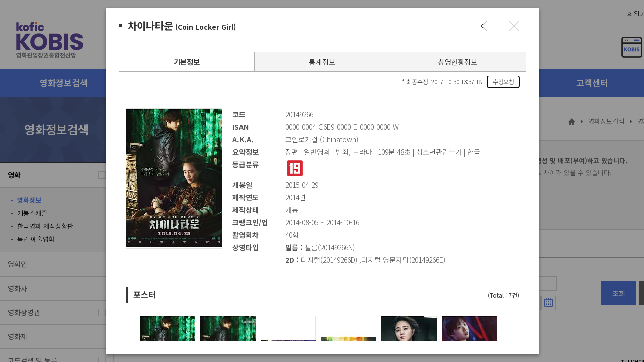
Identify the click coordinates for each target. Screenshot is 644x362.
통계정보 (321, 62)
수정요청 (503, 82)
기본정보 (186, 62)
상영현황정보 (457, 62)
